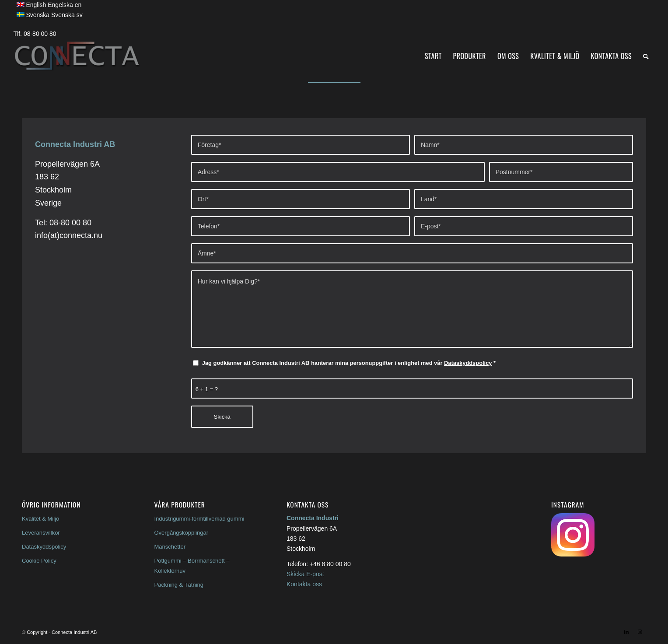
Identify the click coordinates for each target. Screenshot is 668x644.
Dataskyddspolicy (468, 363)
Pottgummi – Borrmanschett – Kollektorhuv (192, 566)
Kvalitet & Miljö (40, 519)
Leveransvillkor (41, 533)
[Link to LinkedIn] (626, 632)
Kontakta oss (304, 584)
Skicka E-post (305, 574)
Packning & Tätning (179, 585)
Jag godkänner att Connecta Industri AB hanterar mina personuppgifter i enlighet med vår (349, 363)
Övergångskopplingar (182, 533)
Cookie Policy (39, 561)
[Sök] (646, 56)
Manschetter (170, 547)
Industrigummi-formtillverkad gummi (199, 519)
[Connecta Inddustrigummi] (77, 56)
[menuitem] (433, 56)
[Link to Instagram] (640, 632)
